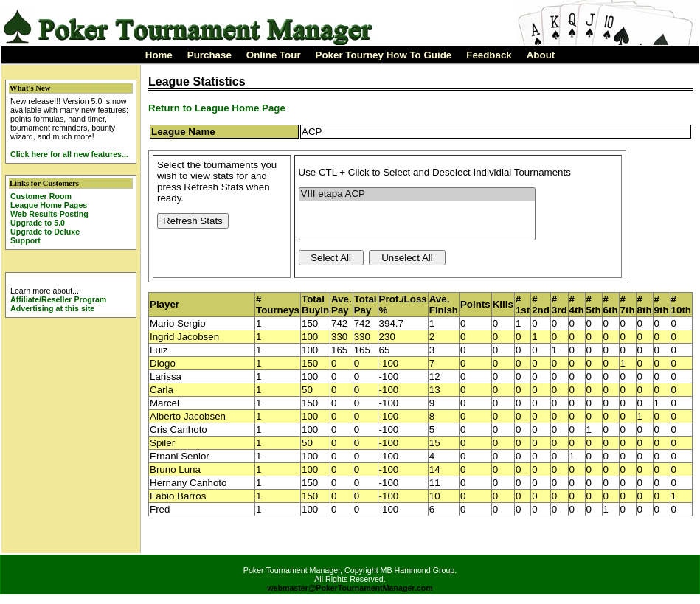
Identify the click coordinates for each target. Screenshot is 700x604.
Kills (503, 304)
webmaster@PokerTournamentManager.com (350, 588)
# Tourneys (278, 305)
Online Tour (274, 55)
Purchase (209, 55)
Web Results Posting (49, 214)
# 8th (645, 305)
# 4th (577, 305)
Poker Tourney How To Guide (384, 55)
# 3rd (559, 305)
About (541, 55)
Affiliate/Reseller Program (58, 299)
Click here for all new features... (69, 154)
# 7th (628, 305)
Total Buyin (315, 305)
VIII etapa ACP (417, 194)
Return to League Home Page (217, 108)
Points (475, 304)
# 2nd (541, 305)
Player (164, 304)
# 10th (681, 305)
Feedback (489, 55)
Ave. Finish (444, 305)
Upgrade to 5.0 (38, 223)
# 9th (662, 305)
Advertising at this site (52, 308)
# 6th (611, 305)
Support (25, 240)
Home (159, 55)
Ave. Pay (342, 305)
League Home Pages (49, 205)
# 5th (594, 305)
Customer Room (41, 196)
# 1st (523, 305)
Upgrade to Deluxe (45, 232)
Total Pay (365, 305)
